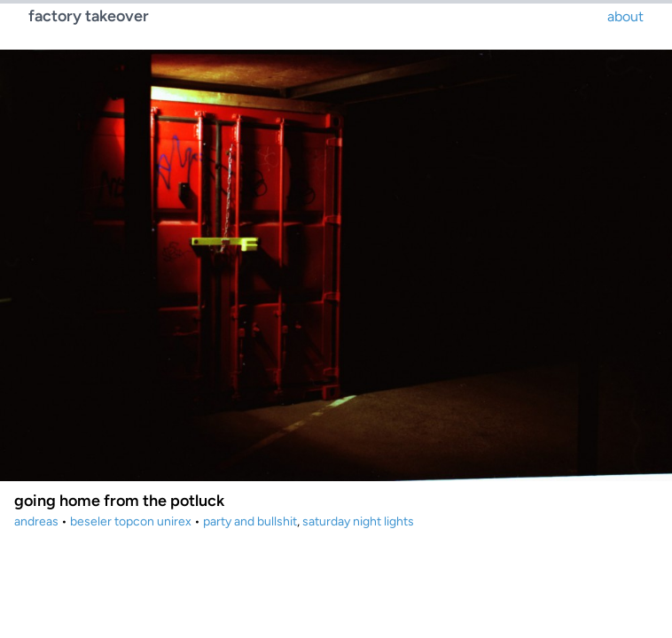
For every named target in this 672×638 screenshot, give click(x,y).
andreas (36, 521)
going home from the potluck (119, 501)
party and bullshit (250, 521)
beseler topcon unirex (131, 521)
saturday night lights (358, 521)
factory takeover (89, 16)
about (625, 16)
